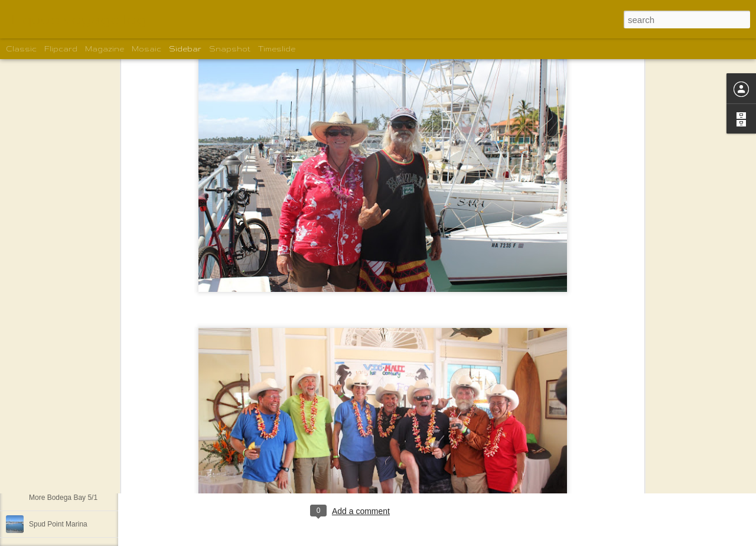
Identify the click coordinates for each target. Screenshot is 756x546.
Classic (21, 49)
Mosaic (146, 49)
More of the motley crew (67, 471)
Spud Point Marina (58, 524)
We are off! (46, 444)
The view (43, 418)
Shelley (387, 463)
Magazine (105, 49)
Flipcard (61, 49)
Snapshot (230, 49)
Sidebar (185, 49)
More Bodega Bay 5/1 (63, 498)
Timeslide (277, 49)
